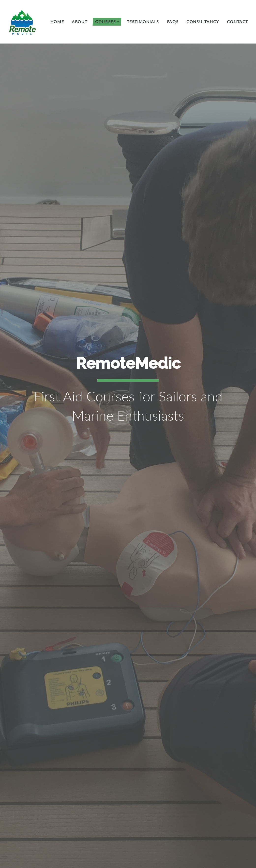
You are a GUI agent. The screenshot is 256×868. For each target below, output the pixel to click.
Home (57, 22)
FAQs (173, 22)
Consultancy (203, 22)
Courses (105, 22)
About (80, 22)
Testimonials (143, 22)
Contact (238, 22)
